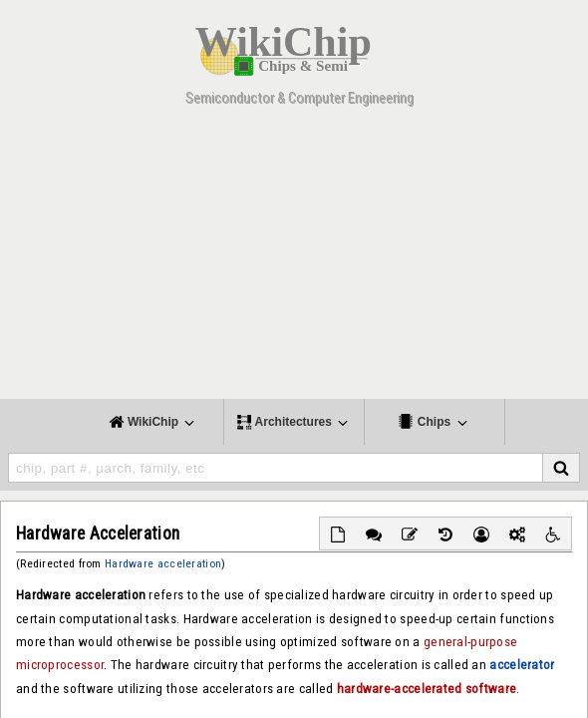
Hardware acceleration (163, 563)
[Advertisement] (294, 259)
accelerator (522, 665)
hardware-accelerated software (427, 689)
